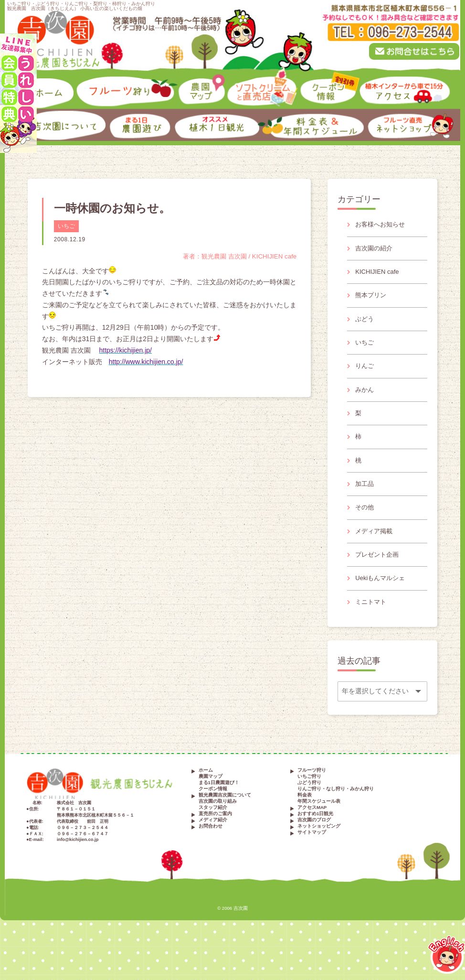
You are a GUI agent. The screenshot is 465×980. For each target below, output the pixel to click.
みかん (366, 402)
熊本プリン (372, 301)
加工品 (366, 503)
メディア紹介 (213, 848)
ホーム (206, 798)
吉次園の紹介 (376, 250)
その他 (366, 528)
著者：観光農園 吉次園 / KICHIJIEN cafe (236, 256)
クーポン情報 (213, 817)
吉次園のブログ (314, 848)
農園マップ (211, 804)
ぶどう (366, 326)
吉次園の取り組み (218, 829)
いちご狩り (309, 804)
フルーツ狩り (312, 798)
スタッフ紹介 (213, 835)
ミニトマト (372, 629)
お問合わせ (211, 854)
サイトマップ (312, 860)
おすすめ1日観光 (315, 842)
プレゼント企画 (379, 578)
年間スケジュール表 (319, 829)
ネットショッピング (319, 854)
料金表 (305, 823)
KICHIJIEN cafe (379, 276)
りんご (366, 377)
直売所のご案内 (215, 842)
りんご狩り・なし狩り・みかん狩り (336, 817)
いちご (66, 226)
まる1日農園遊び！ (219, 811)
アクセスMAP (312, 835)
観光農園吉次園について (225, 823)
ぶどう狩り (309, 811)
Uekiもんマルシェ (382, 603)
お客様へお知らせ (382, 225)
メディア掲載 (376, 553)
